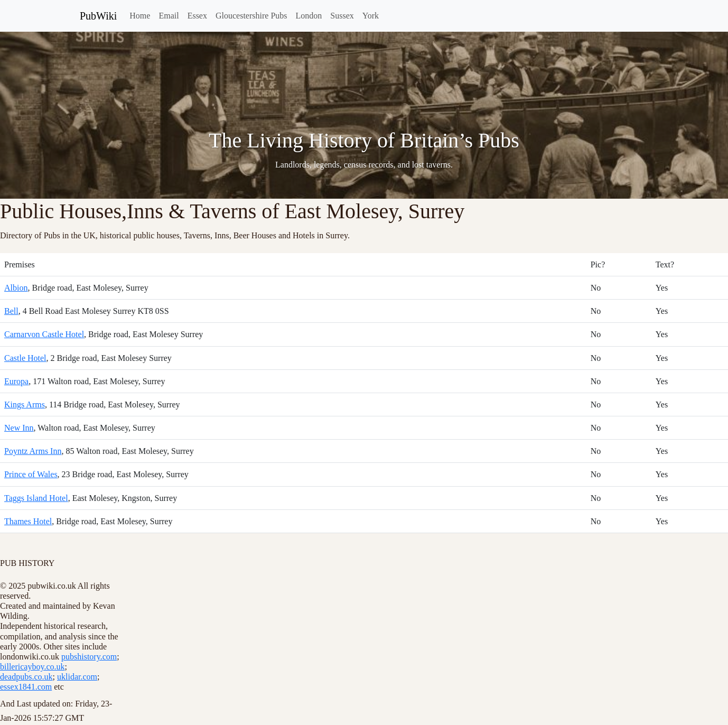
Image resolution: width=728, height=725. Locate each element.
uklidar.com (77, 677)
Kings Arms (25, 405)
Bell (11, 311)
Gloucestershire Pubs (251, 16)
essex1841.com (26, 687)
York (371, 16)
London (309, 16)
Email (169, 16)
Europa (16, 381)
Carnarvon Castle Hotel (44, 334)
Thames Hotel (28, 521)
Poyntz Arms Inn (33, 451)
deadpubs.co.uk (26, 677)
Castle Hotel (25, 358)
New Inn (19, 428)
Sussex (342, 16)
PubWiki (98, 16)
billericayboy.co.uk (32, 667)
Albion (16, 288)
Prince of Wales (31, 474)
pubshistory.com (89, 657)
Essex (197, 16)
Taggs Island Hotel (36, 498)
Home (140, 16)
